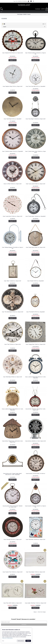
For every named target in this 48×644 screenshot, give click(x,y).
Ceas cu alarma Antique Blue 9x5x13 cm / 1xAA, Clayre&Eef (35, 377)
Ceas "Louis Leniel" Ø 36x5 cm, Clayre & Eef (35, 184)
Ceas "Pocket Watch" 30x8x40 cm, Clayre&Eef (35, 216)
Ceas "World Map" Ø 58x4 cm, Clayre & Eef (13, 377)
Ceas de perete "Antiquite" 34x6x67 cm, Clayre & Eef (35, 506)
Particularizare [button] (21, 641)
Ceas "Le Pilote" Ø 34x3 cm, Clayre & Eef (13, 184)
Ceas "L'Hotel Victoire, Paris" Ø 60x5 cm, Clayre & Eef (35, 152)
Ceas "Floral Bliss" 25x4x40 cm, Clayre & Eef (35, 539)
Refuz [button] (3, 641)
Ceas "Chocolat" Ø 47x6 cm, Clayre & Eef (13, 539)
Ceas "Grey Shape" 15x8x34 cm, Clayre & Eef (35, 119)
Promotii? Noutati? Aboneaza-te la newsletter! (23, 619)
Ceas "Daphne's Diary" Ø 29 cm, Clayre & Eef (13, 86)
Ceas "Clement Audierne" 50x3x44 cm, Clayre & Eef (35, 53)
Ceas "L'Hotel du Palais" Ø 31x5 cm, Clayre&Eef (13, 151)
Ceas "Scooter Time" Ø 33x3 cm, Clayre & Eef (13, 572)
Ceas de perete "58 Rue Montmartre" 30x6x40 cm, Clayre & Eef (13, 506)
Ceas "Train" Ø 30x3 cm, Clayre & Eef (13, 344)
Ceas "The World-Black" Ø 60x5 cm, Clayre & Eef (13, 312)
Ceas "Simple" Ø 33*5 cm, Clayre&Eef (36, 281)
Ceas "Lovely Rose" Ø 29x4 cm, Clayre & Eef (13, 216)
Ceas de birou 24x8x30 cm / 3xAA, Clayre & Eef (35, 441)
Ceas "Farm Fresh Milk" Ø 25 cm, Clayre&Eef (35, 86)
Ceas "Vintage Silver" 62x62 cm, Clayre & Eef (36, 344)
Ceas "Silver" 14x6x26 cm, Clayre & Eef (13, 281)
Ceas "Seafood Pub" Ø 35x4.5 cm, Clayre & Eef (13, 53)
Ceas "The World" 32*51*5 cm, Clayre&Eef (36, 312)
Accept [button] (28, 641)
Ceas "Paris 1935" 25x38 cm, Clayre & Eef (12, 603)
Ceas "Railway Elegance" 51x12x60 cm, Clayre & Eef (12, 248)
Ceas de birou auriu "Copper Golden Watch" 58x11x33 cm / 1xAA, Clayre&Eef (12, 474)
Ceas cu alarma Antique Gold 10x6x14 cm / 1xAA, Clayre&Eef (13, 409)
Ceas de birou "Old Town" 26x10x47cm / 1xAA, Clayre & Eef (35, 409)
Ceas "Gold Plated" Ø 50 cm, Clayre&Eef (13, 119)
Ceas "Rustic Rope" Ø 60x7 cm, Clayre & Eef (35, 247)
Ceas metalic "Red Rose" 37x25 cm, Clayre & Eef (36, 603)
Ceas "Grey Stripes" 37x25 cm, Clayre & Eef (35, 572)
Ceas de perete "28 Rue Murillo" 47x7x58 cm (35, 474)
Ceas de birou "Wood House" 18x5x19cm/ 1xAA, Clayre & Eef (12, 442)
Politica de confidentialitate (7, 638)
